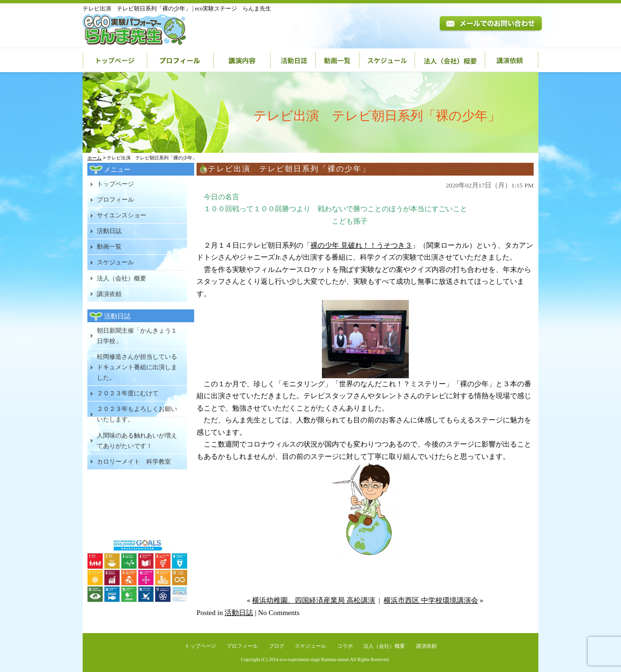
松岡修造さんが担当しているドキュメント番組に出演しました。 (137, 367)
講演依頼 (512, 60)
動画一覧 (338, 60)
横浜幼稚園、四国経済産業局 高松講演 (314, 600)
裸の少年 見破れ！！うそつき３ (361, 245)
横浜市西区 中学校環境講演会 (431, 600)
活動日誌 (293, 60)
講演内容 (242, 60)
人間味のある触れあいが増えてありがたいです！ (137, 441)
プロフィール (180, 60)
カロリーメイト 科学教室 (134, 462)
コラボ (345, 646)
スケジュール (387, 60)
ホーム (94, 158)
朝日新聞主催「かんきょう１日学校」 (137, 336)
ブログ (277, 646)
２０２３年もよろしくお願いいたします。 (137, 414)
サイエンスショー (122, 215)
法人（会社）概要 (450, 60)
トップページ (115, 60)
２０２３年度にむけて (128, 393)
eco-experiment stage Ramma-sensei (315, 659)
